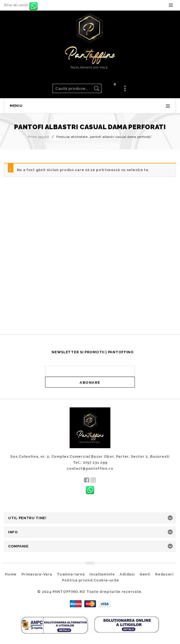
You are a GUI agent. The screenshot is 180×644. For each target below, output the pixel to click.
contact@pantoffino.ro (90, 468)
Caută (97, 88)
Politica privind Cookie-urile (90, 580)
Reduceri (165, 574)
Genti (145, 574)
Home (11, 574)
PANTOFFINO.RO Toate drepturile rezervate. (98, 592)
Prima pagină (38, 137)
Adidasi (127, 574)
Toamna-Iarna (71, 574)
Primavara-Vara (37, 574)
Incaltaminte (102, 574)
